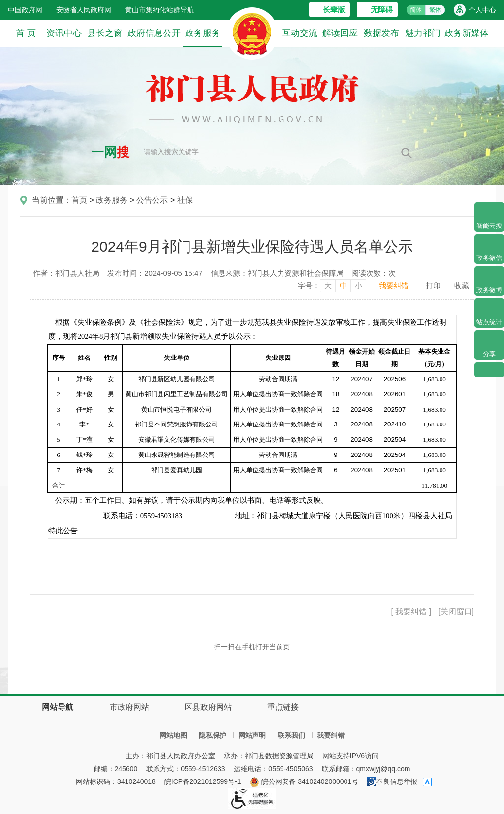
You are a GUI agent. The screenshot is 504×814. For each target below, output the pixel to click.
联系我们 (291, 735)
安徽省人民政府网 (84, 10)
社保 (185, 200)
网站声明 (252, 735)
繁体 (435, 10)
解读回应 (340, 33)
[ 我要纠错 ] (411, 611)
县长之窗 (105, 33)
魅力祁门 (423, 33)
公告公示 (152, 200)
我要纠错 (394, 285)
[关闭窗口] (456, 611)
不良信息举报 (392, 781)
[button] (330, 10)
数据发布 (381, 33)
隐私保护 (213, 735)
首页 (79, 200)
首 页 (26, 33)
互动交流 (300, 33)
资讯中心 (64, 33)
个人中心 (482, 10)
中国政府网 (25, 10)
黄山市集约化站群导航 (159, 10)
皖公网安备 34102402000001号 (304, 781)
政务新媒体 (467, 33)
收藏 (462, 285)
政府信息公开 (154, 33)
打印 (433, 285)
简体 (416, 10)
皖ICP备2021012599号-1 (203, 781)
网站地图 (173, 735)
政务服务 (203, 37)
